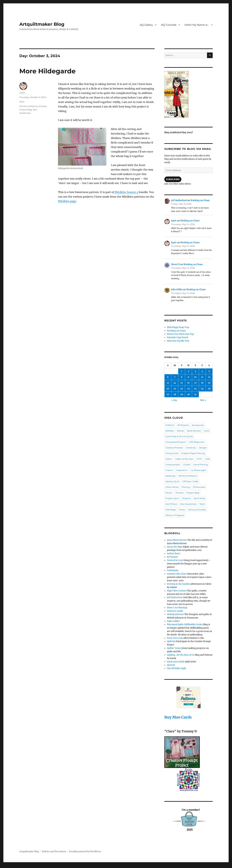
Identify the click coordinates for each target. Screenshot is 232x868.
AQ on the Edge (175, 547)
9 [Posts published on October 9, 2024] (188, 377)
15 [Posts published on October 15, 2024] (182, 383)
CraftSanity (173, 570)
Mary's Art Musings (177, 608)
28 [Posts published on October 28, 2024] (175, 394)
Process (43, 106)
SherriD (171, 665)
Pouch (169, 493)
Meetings (170, 476)
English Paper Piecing (193, 453)
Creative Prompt (174, 448)
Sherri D (175, 264)
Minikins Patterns (29, 106)
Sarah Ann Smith (176, 662)
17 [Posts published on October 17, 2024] (195, 383)
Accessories (198, 425)
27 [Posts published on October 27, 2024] (168, 394)
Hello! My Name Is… (197, 25)
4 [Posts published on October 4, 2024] (202, 371)
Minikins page (67, 201)
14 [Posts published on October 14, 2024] (175, 383)
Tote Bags (171, 510)
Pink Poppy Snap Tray (178, 327)
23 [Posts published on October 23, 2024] (188, 389)
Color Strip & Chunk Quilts (179, 436)
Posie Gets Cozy (175, 638)
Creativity (191, 448)
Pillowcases (199, 487)
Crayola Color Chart (177, 574)
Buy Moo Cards (178, 717)
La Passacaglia (198, 470)
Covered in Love (175, 560)
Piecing (186, 487)
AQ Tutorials (169, 25)
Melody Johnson (175, 614)
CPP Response (196, 442)
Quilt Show (171, 504)
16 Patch (170, 425)
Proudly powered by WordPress (85, 852)
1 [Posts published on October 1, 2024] (182, 371)
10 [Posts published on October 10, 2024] (195, 377)
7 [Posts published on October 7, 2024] (175, 377)
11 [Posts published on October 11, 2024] (202, 377)
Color (207, 431)
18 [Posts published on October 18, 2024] (202, 383)
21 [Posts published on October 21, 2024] (175, 389)
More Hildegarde (47, 71)
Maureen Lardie (175, 611)
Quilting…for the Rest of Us (181, 655)
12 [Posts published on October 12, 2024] (209, 377)
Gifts (208, 459)
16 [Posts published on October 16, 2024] (188, 383)
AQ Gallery (146, 25)
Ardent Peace (174, 554)
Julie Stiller (177, 290)
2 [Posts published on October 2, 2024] (188, 371)
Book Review (194, 431)
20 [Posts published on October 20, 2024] (168, 389)
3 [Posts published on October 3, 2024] (195, 371)
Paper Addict (173, 621)
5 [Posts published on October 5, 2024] (209, 371)
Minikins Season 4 (126, 192)
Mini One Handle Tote (178, 341)
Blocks (181, 431)
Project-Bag (26, 110)
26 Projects (183, 425)
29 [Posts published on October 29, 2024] (182, 394)
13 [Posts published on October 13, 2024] (168, 383)
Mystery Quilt (172, 481)
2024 (22, 102)
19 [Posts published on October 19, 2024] (209, 383)
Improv (169, 470)
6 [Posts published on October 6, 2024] (168, 377)
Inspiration (182, 470)
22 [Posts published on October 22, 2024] (182, 389)
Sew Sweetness (188, 504)
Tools (202, 504)
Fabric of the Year (184, 459)
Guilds (187, 464)
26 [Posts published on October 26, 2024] (209, 389)
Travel (182, 510)
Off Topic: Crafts (190, 481)
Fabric (169, 459)
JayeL (22, 93)
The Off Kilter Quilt (176, 668)
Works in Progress (175, 515)
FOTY (199, 459)
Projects (186, 498)
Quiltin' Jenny (174, 648)
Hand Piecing (200, 464)
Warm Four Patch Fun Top (180, 334)
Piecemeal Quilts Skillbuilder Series (185, 624)
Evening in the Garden (178, 584)
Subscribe (173, 179)
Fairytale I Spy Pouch (178, 337)
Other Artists (172, 487)
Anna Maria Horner (177, 540)
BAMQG (170, 431)
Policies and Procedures (54, 852)
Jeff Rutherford (179, 200)
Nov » (203, 400)
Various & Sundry (197, 510)
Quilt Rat (171, 641)
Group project (173, 464)
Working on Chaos (200, 200)
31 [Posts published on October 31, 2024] (195, 394)
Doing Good (172, 453)
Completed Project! (176, 442)
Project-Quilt (172, 498)
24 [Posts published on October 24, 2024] (195, 389)
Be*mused (172, 557)
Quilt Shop (199, 498)
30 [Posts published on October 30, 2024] (188, 394)
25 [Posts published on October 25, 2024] (202, 389)
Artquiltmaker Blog (42, 24)
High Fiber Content (177, 591)
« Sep (174, 400)
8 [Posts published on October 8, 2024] (182, 377)
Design (203, 448)
